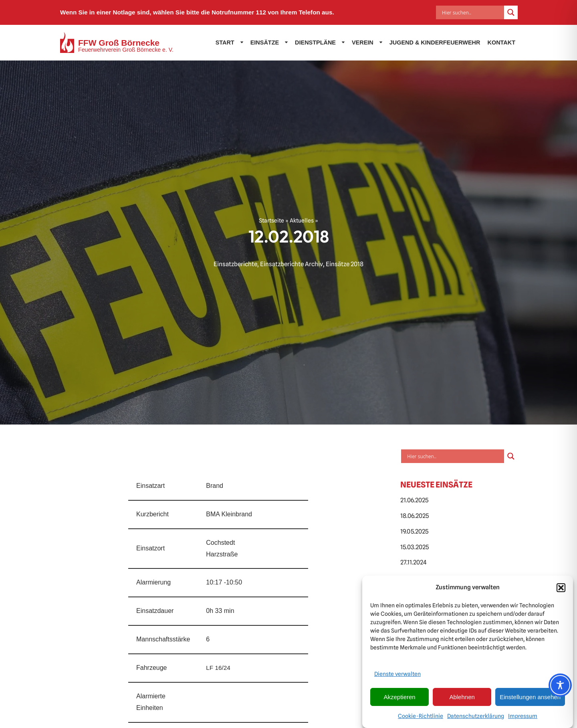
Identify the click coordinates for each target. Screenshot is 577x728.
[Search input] (472, 12)
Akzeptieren (399, 699)
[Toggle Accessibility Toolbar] (560, 685)
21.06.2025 (414, 500)
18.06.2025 (415, 516)
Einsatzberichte (235, 264)
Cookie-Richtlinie (421, 718)
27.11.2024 (413, 562)
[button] (561, 590)
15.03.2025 (415, 547)
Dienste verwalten (397, 676)
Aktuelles (302, 220)
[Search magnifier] (511, 12)
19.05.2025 (414, 531)
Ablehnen (462, 699)
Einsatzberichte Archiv (292, 264)
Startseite (271, 220)
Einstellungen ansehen (530, 699)
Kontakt (501, 42)
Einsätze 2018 (345, 264)
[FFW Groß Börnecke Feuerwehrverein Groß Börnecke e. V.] (117, 42)
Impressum (523, 718)
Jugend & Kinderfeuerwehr (435, 42)
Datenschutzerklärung (476, 718)
